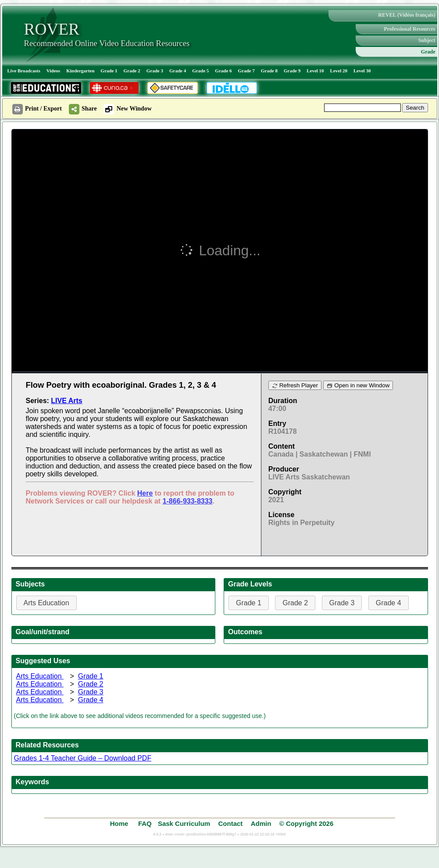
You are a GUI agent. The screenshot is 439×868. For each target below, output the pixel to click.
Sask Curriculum (184, 823)
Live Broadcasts (24, 71)
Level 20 (339, 71)
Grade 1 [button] (249, 603)
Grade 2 (132, 71)
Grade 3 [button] (342, 603)
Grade (428, 52)
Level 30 (362, 71)
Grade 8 (269, 71)
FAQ (145, 823)
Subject (427, 40)
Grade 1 (109, 71)
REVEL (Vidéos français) (407, 15)
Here (145, 493)
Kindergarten (80, 71)
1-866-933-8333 (188, 501)
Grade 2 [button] (295, 603)
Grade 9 (292, 71)
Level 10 (315, 71)
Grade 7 (246, 71)
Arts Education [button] (46, 603)
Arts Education (40, 676)
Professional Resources (409, 29)
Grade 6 (223, 71)
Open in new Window (358, 385)
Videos (53, 71)
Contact (230, 823)
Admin (261, 823)
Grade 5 (200, 71)
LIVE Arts (66, 401)
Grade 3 (155, 71)
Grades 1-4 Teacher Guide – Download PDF (83, 758)
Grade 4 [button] (389, 603)
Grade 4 (178, 71)
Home (120, 823)
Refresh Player (295, 385)
